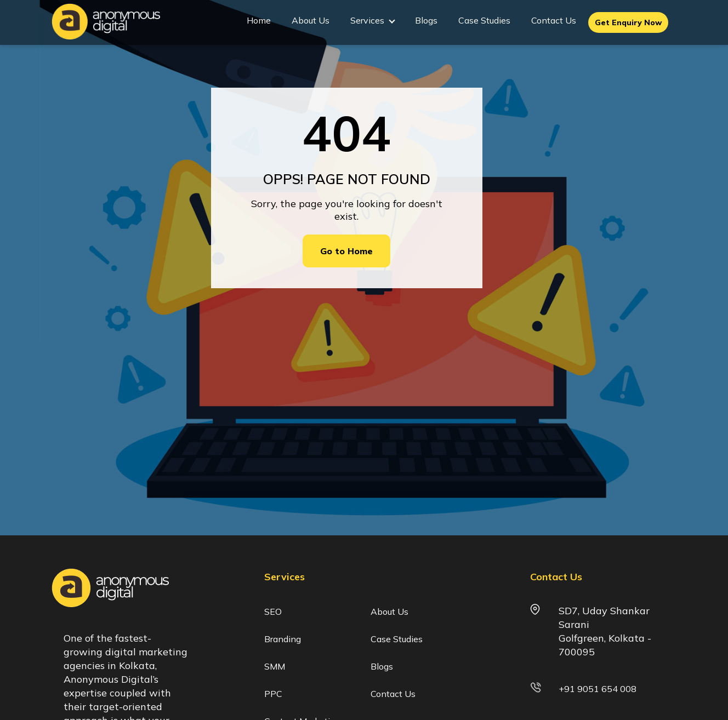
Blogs (426, 20)
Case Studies (484, 20)
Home (259, 20)
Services (373, 20)
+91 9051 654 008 (598, 689)
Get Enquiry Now (628, 22)
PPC (273, 694)
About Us (311, 20)
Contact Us (554, 20)
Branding (283, 639)
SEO (273, 612)
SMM (275, 666)
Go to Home (346, 251)
